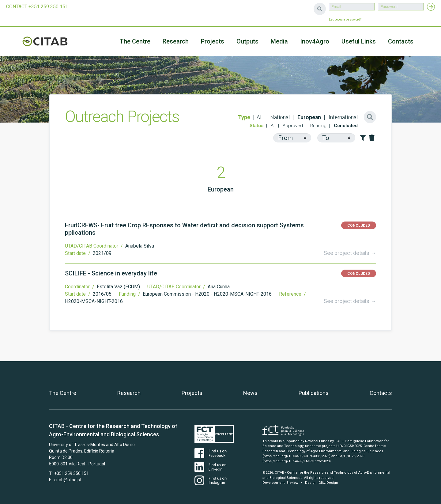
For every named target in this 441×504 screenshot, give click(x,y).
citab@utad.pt (68, 480)
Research (176, 41)
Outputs (247, 41)
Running (318, 126)
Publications (314, 393)
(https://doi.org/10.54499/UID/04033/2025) (296, 456)
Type (244, 117)
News (250, 393)
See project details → (350, 253)
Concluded (345, 126)
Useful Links (359, 41)
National (279, 117)
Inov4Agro (315, 41)
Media (279, 41)
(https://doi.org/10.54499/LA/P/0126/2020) (297, 461)
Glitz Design (328, 483)
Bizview (292, 483)
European (309, 117)
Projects (192, 393)
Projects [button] (213, 41)
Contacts (401, 41)
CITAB (52, 41)
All (260, 117)
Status (256, 126)
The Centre (135, 41)
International (343, 117)
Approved (292, 126)
